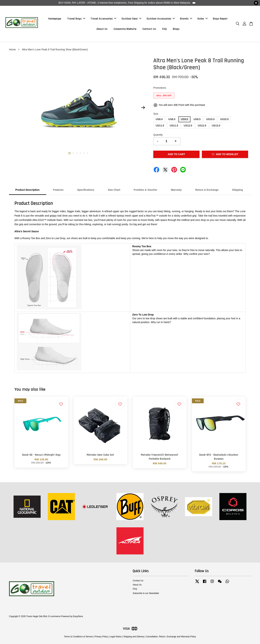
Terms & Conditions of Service (78, 637)
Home (12, 49)
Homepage (55, 19)
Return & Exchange (207, 190)
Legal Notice (116, 637)
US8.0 (159, 119)
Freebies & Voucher (146, 190)
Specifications (86, 190)
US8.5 (172, 119)
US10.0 (210, 119)
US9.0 (184, 119)
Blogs (176, 29)
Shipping (237, 190)
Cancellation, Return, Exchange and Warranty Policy (171, 637)
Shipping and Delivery (134, 637)
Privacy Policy (101, 637)
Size (156, 114)
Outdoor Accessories (161, 19)
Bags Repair (220, 19)
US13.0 (216, 126)
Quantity (158, 135)
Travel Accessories (103, 19)
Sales (202, 19)
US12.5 (202, 126)
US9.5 (197, 119)
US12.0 (188, 126)
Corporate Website (125, 29)
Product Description (27, 190)
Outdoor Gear (131, 19)
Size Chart (114, 190)
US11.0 (160, 126)
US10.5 (225, 119)
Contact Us (149, 29)
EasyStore (78, 616)
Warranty (176, 190)
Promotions (160, 88)
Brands (186, 19)
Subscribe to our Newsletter (146, 593)
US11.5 (174, 126)
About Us (102, 29)
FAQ (164, 29)
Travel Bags (76, 19)
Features (58, 190)
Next (143, 108)
